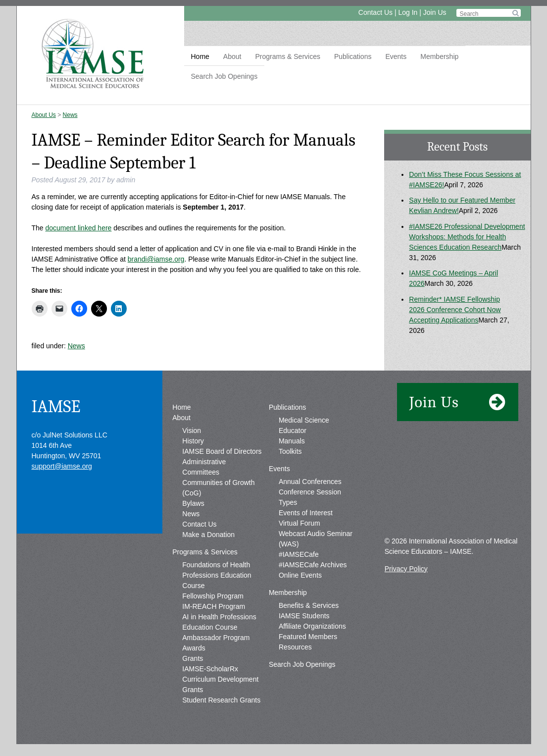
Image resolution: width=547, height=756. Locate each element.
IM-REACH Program (214, 606)
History (193, 441)
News (70, 115)
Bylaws (193, 503)
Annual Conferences (310, 482)
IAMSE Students (304, 616)
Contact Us (375, 12)
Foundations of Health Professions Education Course (217, 575)
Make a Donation (208, 535)
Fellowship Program (213, 596)
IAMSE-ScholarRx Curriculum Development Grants (220, 679)
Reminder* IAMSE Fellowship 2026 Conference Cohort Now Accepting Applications (455, 310)
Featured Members (308, 637)
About (232, 56)
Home (200, 56)
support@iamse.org (62, 466)
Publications (353, 56)
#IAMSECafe (299, 554)
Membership (439, 56)
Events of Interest (306, 513)
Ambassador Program (216, 638)
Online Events (300, 575)
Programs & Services (287, 56)
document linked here (79, 228)
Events (396, 56)
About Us (44, 115)
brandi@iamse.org (156, 259)
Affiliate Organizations (312, 626)
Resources (295, 647)
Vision (192, 431)
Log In (408, 12)
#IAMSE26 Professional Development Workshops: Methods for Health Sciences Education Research (467, 237)
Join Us (435, 12)
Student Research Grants (221, 700)
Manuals (292, 441)
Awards (194, 648)
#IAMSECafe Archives (313, 565)
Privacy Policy (406, 569)
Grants (193, 658)
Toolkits (290, 451)
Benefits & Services (309, 605)
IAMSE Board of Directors (222, 451)
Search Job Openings (224, 76)
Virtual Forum (299, 523)
